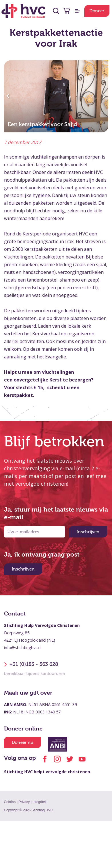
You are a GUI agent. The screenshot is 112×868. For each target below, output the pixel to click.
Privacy (24, 802)
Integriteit (40, 802)
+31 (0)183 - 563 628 (31, 664)
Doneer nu (23, 742)
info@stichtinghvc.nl (23, 648)
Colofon (10, 802)
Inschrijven (88, 532)
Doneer (97, 11)
